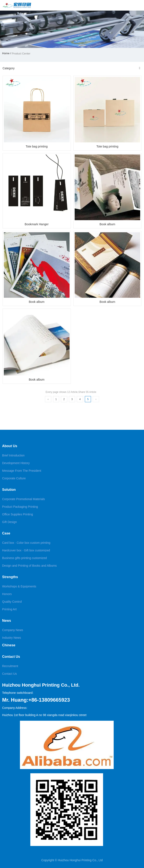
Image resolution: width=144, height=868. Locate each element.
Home (6, 53)
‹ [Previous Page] (48, 399)
